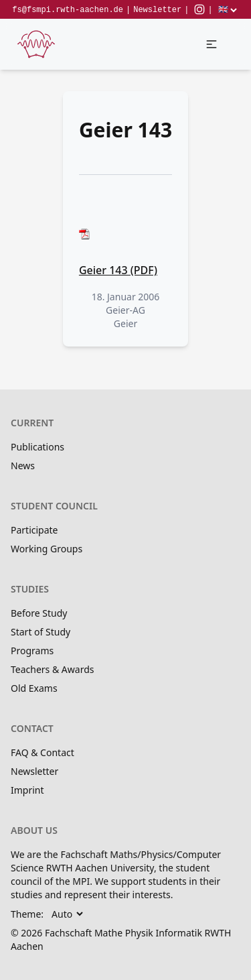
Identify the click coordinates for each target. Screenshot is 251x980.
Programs (32, 651)
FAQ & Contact (43, 752)
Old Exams (34, 688)
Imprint (27, 790)
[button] (212, 44)
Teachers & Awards (52, 669)
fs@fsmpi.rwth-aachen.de (68, 10)
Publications (37, 447)
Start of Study (40, 632)
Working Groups (47, 549)
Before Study (39, 613)
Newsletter (157, 10)
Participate (34, 530)
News (23, 466)
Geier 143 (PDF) (118, 270)
